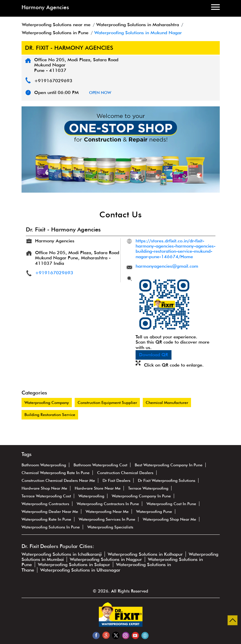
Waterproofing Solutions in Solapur (74, 565)
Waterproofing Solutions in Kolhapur (145, 554)
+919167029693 (53, 81)
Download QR (154, 355)
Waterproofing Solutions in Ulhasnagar (80, 570)
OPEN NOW (100, 93)
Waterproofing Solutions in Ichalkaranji (62, 554)
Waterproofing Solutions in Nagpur (106, 559)
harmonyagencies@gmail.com (167, 266)
